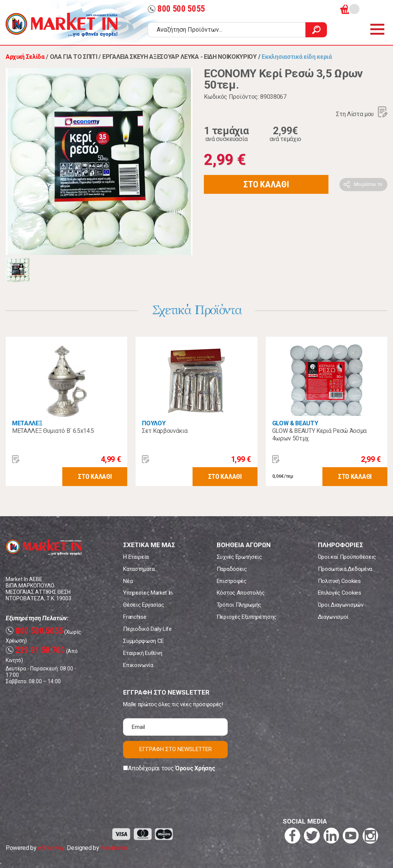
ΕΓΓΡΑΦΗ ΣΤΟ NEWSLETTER (176, 749)
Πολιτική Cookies (339, 581)
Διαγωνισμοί (333, 617)
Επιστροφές (232, 581)
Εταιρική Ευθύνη (143, 653)
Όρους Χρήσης (195, 768)
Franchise (135, 617)
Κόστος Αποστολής (241, 593)
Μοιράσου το (368, 184)
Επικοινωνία (138, 665)
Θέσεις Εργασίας (143, 605)
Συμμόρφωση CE (143, 641)
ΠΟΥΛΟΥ (154, 423)
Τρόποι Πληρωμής (239, 605)
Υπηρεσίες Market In (148, 593)
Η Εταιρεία (136, 557)
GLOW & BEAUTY (295, 423)
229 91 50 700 (35, 650)
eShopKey (51, 848)
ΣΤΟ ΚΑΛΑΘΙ (266, 184)
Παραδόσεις (232, 569)
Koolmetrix (114, 848)
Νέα (128, 581)
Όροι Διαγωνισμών (341, 605)
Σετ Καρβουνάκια (165, 431)
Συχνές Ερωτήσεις (239, 557)
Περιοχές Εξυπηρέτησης (247, 617)
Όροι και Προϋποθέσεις (347, 557)
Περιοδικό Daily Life (147, 629)
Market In (62, 25)
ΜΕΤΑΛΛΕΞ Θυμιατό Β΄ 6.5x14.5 (53, 431)
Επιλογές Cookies (340, 593)
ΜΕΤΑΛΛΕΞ (27, 423)
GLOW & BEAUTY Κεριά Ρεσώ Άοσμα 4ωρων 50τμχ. (319, 435)
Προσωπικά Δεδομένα (345, 569)
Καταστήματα (139, 569)
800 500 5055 (176, 9)
